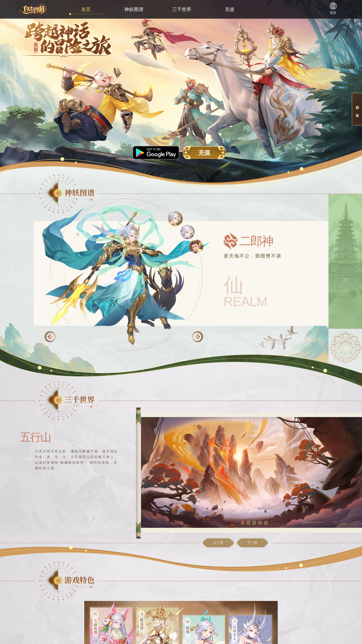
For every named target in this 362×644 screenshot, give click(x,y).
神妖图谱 (134, 9)
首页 (86, 9)
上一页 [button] (218, 543)
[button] (197, 337)
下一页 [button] (252, 543)
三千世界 (182, 9)
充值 (230, 9)
